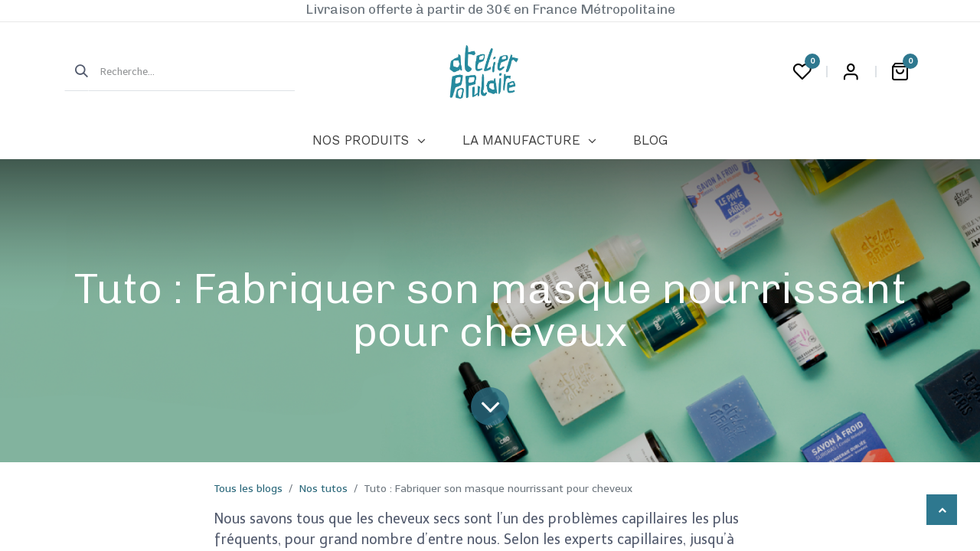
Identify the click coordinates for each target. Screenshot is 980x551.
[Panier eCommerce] (900, 72)
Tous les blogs (248, 489)
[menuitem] (369, 141)
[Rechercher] (77, 72)
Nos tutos (323, 489)
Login (851, 72)
